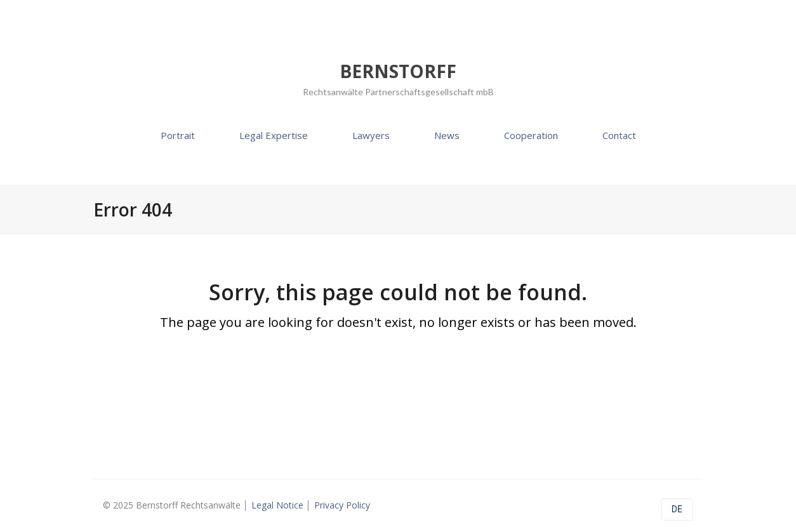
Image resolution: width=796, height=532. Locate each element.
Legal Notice (277, 505)
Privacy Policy (342, 505)
